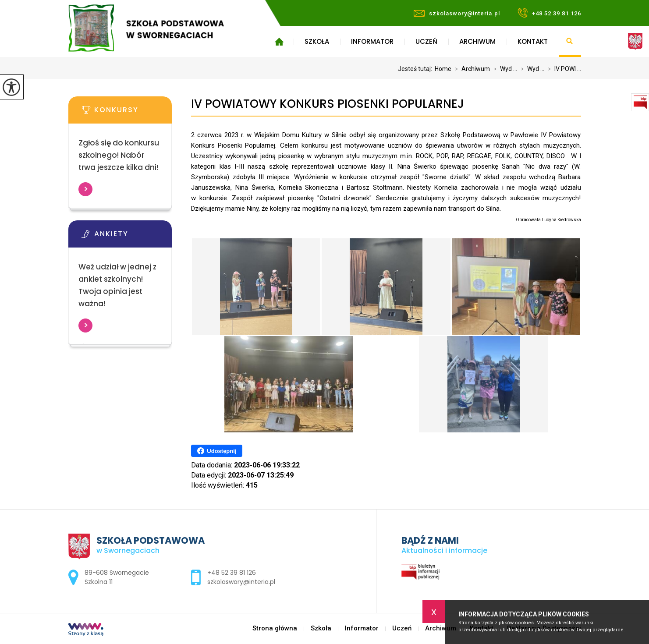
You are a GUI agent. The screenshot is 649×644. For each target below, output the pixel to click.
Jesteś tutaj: (416, 69)
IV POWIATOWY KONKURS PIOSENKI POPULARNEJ (328, 104)
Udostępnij (217, 451)
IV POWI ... (563, 69)
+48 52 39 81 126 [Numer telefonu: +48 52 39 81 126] (232, 573)
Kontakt (533, 41)
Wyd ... (504, 69)
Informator (372, 41)
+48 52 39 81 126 (549, 13)
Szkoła (317, 41)
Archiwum (477, 41)
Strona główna (279, 42)
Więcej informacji (85, 189)
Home (443, 69)
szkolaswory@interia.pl (457, 13)
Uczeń (426, 41)
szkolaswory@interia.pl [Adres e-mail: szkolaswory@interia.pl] (241, 582)
